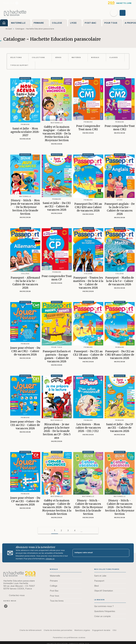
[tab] (4, 23)
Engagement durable (101, 630)
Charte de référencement (30, 630)
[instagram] (17, 3)
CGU (115, 630)
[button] (18, 57)
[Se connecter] (126, 13)
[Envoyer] (126, 553)
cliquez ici (50, 559)
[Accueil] (15, 13)
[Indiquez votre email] (97, 553)
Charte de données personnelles (58, 630)
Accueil (9, 29)
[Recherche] (114, 13)
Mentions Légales (82, 630)
